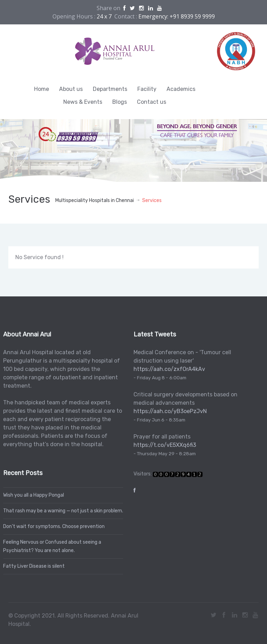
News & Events (83, 102)
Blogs (120, 102)
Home (42, 89)
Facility (147, 89)
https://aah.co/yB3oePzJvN (169, 411)
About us (71, 89)
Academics (181, 89)
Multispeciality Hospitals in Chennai (95, 200)
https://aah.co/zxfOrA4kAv (168, 369)
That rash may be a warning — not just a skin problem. (62, 511)
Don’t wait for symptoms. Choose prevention (52, 526)
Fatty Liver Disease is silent (33, 566)
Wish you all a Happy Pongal (32, 495)
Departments (110, 89)
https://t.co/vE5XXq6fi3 (163, 445)
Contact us (152, 102)
